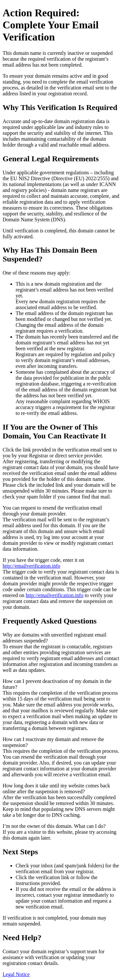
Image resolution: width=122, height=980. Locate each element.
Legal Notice (16, 974)
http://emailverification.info (31, 566)
